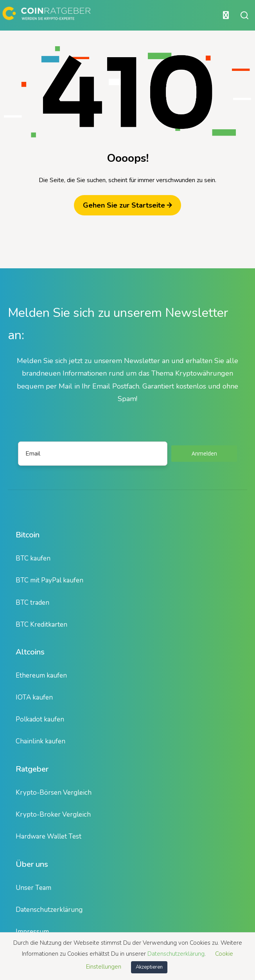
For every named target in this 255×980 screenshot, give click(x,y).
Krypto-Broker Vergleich (53, 815)
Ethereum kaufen (41, 675)
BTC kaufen (33, 558)
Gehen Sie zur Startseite (127, 205)
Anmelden (204, 453)
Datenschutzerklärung (49, 910)
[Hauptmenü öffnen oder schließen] (117, 15)
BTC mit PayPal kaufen (49, 580)
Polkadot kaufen (40, 719)
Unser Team (33, 888)
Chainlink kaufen (40, 741)
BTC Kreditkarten (41, 625)
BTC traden (32, 603)
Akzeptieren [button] (149, 967)
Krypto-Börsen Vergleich (54, 793)
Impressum (32, 932)
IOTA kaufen (34, 697)
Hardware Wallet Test (48, 836)
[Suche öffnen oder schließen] (244, 15)
